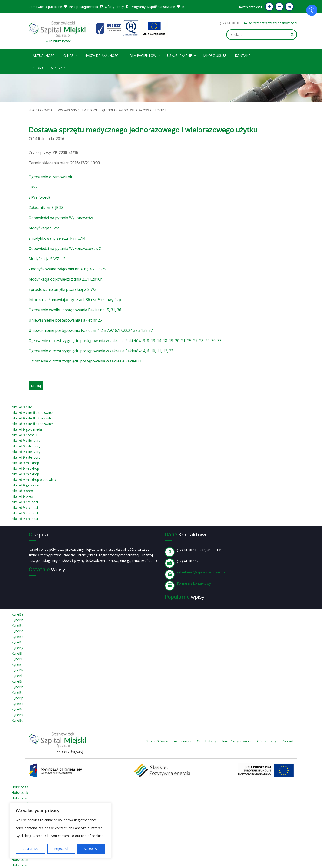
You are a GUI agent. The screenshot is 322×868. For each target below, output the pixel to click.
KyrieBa (17, 614)
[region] (60, 831)
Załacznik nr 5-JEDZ (46, 208)
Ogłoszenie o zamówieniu (51, 177)
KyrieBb (17, 620)
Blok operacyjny (50, 67)
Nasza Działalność (104, 55)
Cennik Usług (207, 741)
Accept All (91, 849)
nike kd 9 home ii (24, 435)
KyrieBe (17, 637)
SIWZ (33, 187)
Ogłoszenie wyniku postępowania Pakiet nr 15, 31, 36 (75, 310)
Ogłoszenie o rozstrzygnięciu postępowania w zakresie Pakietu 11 (86, 361)
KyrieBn (17, 687)
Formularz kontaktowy (194, 583)
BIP (185, 7)
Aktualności (44, 55)
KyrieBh (17, 653)
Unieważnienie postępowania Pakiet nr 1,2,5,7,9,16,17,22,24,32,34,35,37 (91, 330)
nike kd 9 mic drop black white (34, 480)
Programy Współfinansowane (153, 7)
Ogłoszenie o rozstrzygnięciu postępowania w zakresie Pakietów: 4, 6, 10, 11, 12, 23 (101, 351)
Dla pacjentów (145, 55)
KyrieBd (17, 631)
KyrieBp (17, 698)
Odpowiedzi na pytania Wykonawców (61, 218)
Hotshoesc (20, 798)
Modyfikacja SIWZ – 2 (47, 259)
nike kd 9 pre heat (25, 502)
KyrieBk (17, 670)
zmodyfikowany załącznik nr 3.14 (57, 238)
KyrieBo (18, 692)
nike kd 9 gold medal (27, 429)
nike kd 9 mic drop (25, 463)
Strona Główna (157, 741)
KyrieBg (17, 648)
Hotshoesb (20, 793)
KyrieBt (17, 720)
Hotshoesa (20, 787)
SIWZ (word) (39, 197)
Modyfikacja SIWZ (44, 228)
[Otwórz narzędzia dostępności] (312, 10)
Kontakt (243, 55)
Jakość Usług (215, 55)
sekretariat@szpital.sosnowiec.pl (273, 23)
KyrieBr (17, 709)
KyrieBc (17, 625)
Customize (31, 849)
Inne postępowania (83, 7)
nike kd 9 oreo (22, 491)
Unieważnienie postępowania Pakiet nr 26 (65, 320)
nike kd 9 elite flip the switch (33, 413)
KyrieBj (17, 665)
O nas (71, 55)
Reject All (61, 849)
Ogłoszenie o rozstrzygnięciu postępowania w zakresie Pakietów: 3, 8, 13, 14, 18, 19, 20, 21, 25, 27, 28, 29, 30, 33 (125, 341)
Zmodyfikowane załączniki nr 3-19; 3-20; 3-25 (67, 269)
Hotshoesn (20, 860)
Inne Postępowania (237, 741)
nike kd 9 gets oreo (26, 485)
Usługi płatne (182, 55)
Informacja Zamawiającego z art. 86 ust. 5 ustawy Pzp (75, 300)
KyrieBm (18, 681)
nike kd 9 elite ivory (26, 441)
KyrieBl (17, 676)
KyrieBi (17, 659)
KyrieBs (17, 715)
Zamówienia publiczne (45, 7)
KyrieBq (17, 704)
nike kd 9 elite (22, 407)
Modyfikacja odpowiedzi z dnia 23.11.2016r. (66, 279)
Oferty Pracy (114, 7)
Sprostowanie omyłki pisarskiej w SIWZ (63, 289)
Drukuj (36, 386)
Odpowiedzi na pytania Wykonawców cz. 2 (65, 248)
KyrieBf (17, 642)
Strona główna (41, 110)
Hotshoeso (20, 865)
